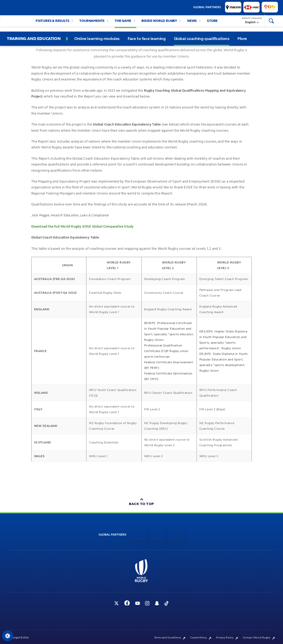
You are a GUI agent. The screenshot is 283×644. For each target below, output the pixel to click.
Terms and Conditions (170, 638)
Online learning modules (97, 39)
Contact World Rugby (259, 638)
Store (212, 23)
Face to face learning (147, 39)
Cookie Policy (201, 638)
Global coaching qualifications (202, 39)
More (242, 39)
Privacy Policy (227, 638)
